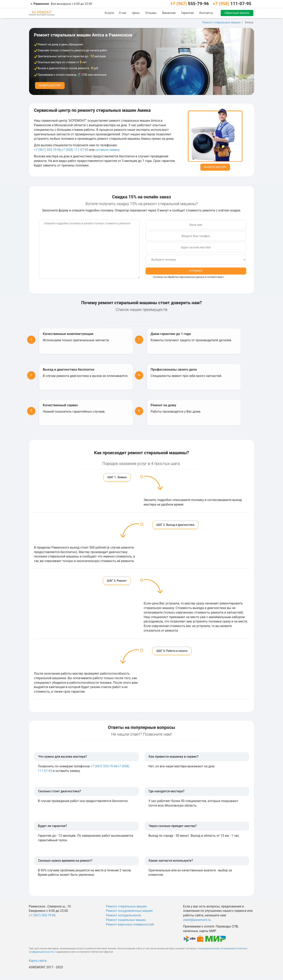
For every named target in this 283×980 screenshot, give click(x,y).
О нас (123, 13)
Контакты (206, 13)
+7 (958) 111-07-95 (75, 150)
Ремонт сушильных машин (126, 920)
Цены (136, 13)
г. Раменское (40, 4)
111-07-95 (232, 4)
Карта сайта (38, 961)
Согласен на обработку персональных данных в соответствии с (195, 279)
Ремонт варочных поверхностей (130, 924)
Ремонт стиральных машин (221, 22)
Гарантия (187, 13)
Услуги (109, 13)
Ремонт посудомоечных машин (129, 911)
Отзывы (151, 13)
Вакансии (169, 13)
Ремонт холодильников (124, 915)
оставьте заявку (107, 150)
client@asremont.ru (197, 920)
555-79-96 (190, 4)
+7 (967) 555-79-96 (47, 150)
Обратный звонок (237, 13)
